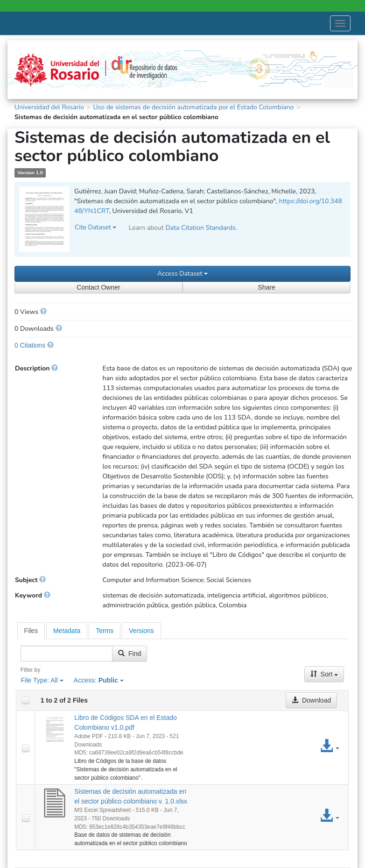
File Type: (42, 680)
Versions (141, 631)
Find (130, 654)
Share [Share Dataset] (266, 287)
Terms (105, 631)
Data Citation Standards (200, 228)
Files (31, 631)
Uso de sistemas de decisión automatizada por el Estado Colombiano (193, 107)
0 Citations (30, 345)
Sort (324, 674)
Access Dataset (182, 274)
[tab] (31, 631)
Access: (99, 680)
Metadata (67, 631)
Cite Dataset (95, 227)
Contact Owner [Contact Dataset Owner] (98, 287)
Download (311, 700)
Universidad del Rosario (49, 107)
